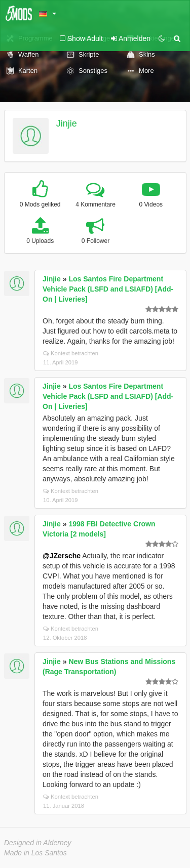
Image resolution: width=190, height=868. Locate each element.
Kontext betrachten (71, 353)
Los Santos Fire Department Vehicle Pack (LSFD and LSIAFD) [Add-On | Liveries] (108, 289)
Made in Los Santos (35, 853)
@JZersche (62, 556)
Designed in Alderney (38, 843)
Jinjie (67, 123)
